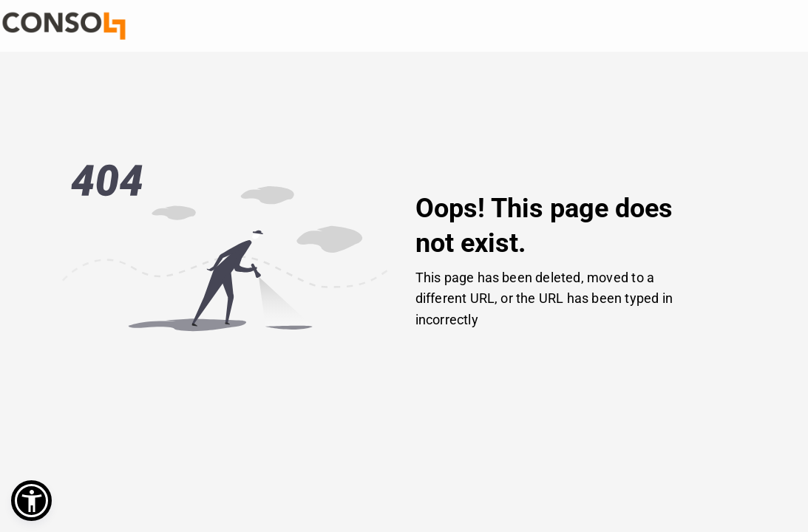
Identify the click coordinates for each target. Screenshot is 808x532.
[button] (31, 501)
